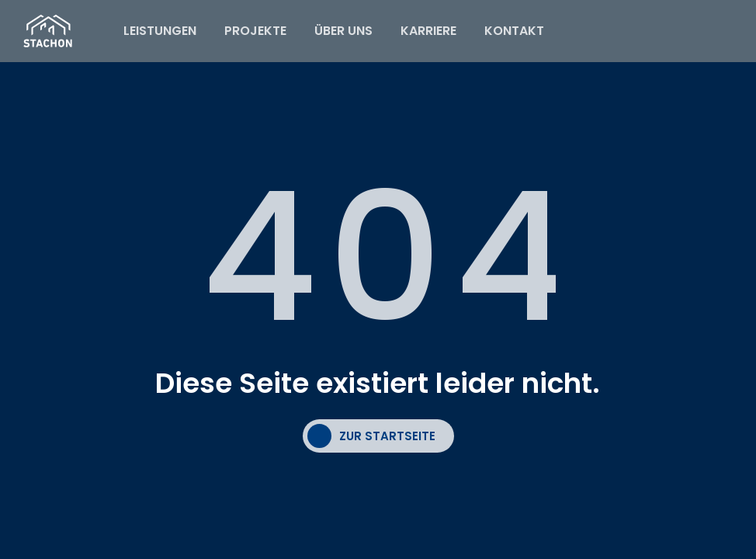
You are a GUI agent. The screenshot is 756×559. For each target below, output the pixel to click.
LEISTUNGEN (160, 31)
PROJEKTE (255, 31)
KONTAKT (514, 31)
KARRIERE (428, 31)
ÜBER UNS (343, 31)
